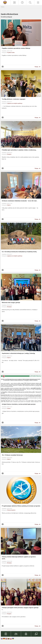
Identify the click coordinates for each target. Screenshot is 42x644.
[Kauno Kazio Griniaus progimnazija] (5, 2)
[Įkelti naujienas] (14, 3)
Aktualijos (9, 307)
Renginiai (9, 154)
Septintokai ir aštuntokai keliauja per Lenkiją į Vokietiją (18, 353)
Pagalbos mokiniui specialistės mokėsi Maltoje (16, 48)
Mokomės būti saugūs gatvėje (11, 303)
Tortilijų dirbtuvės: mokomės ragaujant (14, 99)
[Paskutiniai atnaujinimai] (22, 3)
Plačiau (37, 67)
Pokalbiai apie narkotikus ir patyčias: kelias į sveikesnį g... (19, 150)
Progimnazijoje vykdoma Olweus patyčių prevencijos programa (21, 506)
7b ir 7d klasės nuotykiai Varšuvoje (12, 455)
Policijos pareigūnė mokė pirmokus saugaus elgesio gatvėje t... (20, 609)
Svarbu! (9, 408)
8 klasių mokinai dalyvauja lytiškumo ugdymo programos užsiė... (19, 558)
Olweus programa (11, 510)
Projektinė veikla (11, 53)
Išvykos (9, 205)
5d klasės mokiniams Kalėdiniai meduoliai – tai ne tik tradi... (20, 201)
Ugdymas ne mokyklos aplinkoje (15, 103)
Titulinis (3, 7)
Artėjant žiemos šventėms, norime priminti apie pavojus (19, 404)
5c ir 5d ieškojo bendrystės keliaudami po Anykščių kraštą (19, 252)
